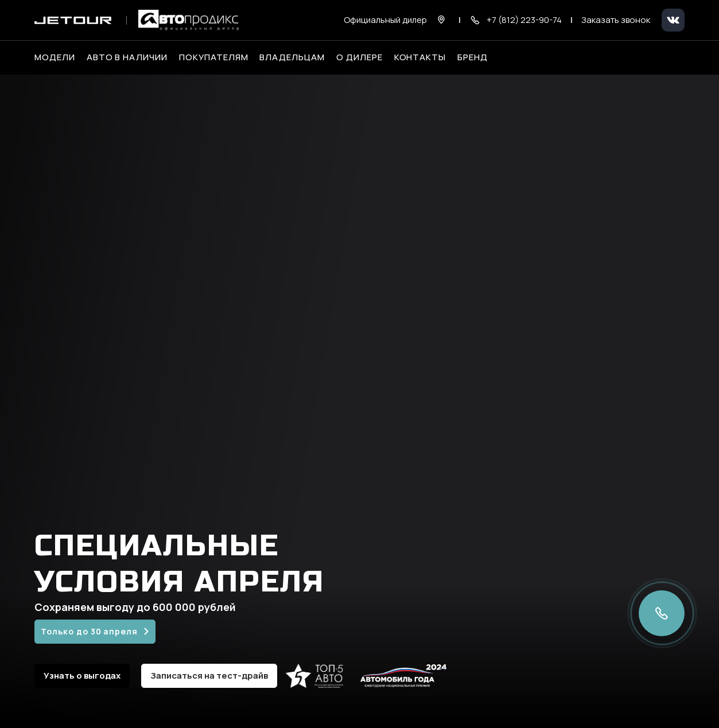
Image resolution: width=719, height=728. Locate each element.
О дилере (359, 57)
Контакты (420, 57)
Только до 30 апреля (89, 631)
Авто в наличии (127, 57)
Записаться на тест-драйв (209, 676)
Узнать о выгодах (82, 676)
